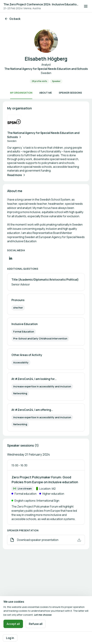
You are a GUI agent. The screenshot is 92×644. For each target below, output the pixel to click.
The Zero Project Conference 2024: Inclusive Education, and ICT (41, 4)
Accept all (13, 624)
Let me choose (43, 615)
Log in (10, 638)
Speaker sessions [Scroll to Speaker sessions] (70, 93)
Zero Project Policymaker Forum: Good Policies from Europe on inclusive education (45, 480)
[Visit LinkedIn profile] (11, 258)
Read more (17, 175)
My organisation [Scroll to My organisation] (21, 93)
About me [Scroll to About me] (46, 93)
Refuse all (36, 624)
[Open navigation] (86, 6)
